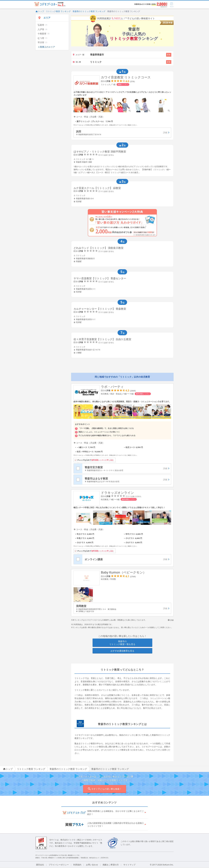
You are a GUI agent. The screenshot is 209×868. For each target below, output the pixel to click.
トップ (40, 11)
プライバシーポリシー (59, 865)
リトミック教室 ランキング (58, 11)
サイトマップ (129, 865)
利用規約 (77, 865)
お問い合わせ (92, 865)
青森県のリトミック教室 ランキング (89, 11)
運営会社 (40, 865)
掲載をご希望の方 (111, 865)
